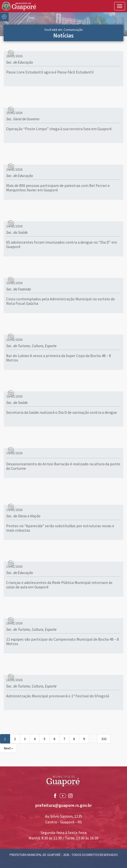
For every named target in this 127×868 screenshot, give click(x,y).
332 (104, 739)
